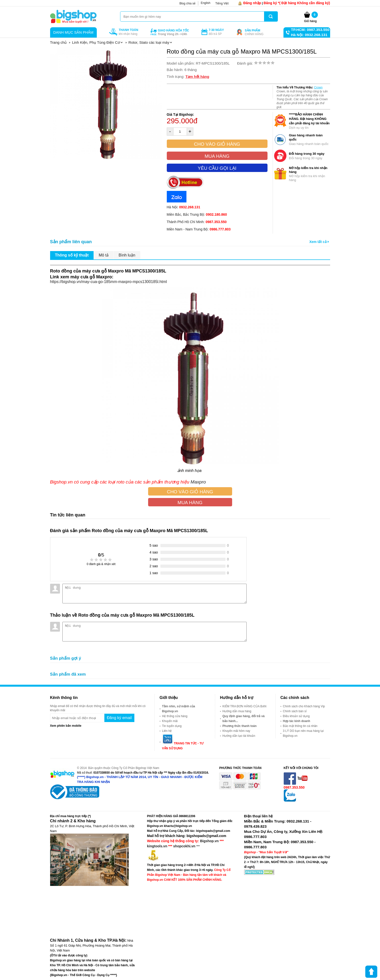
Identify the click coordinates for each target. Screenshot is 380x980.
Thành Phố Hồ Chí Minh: (197, 222)
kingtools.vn (157, 846)
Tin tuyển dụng (172, 726)
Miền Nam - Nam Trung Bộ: (199, 229)
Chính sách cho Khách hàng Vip (304, 706)
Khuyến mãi (170, 721)
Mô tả (104, 255)
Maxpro (199, 482)
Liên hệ (167, 731)
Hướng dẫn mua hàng (237, 711)
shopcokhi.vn (184, 846)
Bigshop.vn (209, 841)
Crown (318, 87)
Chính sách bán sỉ (295, 711)
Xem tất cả (319, 242)
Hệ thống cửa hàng (175, 716)
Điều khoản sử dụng (296, 716)
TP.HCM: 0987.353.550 (310, 30)
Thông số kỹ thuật (72, 255)
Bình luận (127, 255)
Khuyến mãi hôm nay (236, 731)
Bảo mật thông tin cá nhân (300, 726)
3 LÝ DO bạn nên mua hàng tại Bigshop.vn (303, 733)
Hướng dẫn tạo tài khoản (239, 736)
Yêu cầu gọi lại (217, 168)
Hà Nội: (183, 207)
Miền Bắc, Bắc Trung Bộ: (197, 214)
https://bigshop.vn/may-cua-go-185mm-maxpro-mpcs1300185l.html (109, 282)
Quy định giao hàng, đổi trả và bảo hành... (244, 719)
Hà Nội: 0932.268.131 (309, 35)
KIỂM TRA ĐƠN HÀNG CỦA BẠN (245, 706)
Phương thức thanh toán (240, 726)
